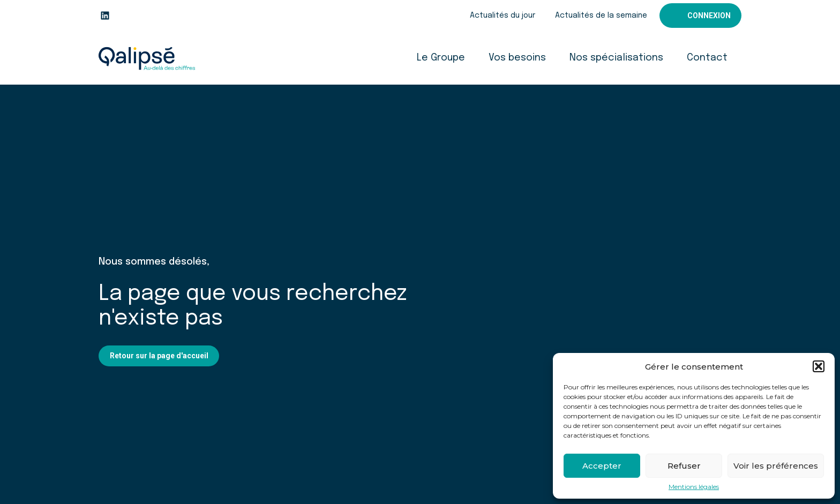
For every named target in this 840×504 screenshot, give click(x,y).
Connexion (709, 16)
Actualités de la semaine (601, 16)
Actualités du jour (502, 16)
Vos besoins (517, 58)
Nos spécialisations (616, 58)
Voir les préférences (776, 466)
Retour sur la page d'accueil (159, 356)
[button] (819, 366)
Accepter (602, 466)
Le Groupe (441, 58)
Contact (707, 58)
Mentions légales (694, 487)
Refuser (684, 466)
